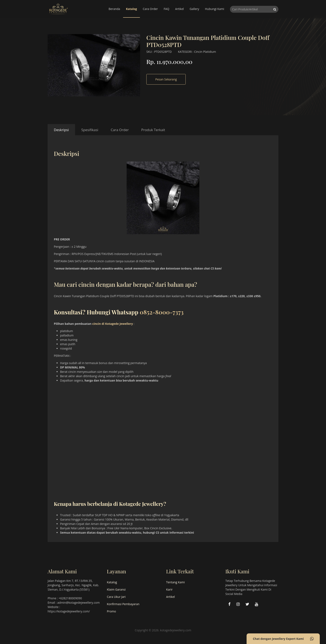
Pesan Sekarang (166, 79)
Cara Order (150, 9)
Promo (111, 611)
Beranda (114, 9)
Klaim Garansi (116, 589)
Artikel (179, 9)
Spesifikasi (90, 130)
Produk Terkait (153, 130)
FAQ (166, 9)
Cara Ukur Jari (116, 597)
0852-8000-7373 (162, 312)
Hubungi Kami (215, 9)
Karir (169, 589)
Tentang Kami (175, 582)
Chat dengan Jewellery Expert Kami (283, 639)
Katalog (132, 9)
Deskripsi (61, 130)
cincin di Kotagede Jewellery (113, 324)
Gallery (194, 9)
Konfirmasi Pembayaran (123, 604)
